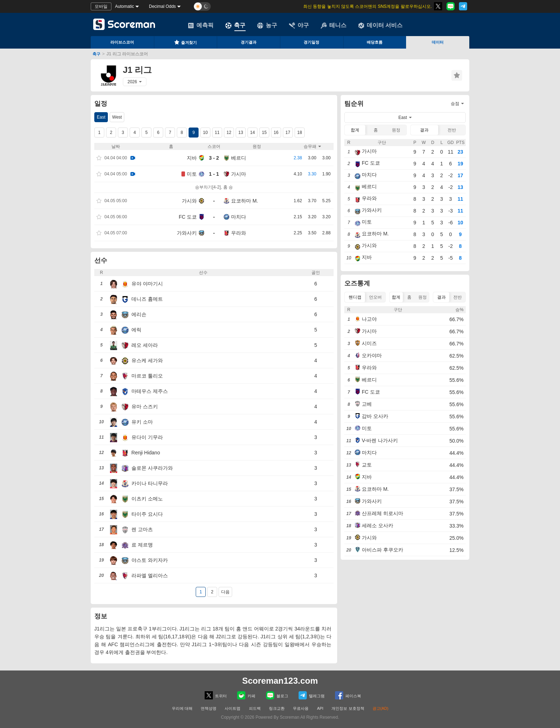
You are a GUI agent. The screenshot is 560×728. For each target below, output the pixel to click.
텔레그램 (312, 695)
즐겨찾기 (185, 42)
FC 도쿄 (188, 217)
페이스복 (348, 695)
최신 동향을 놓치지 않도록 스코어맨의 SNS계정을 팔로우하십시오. (367, 6)
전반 (452, 130)
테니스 (334, 25)
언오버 (375, 297)
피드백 (255, 708)
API (321, 708)
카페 (246, 695)
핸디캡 (355, 297)
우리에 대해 (182, 708)
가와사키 (187, 233)
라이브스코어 (122, 42)
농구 (267, 25)
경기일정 (311, 42)
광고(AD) (381, 708)
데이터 (438, 42)
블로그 (277, 695)
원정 (396, 130)
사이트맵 (232, 708)
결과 (424, 130)
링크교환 (277, 708)
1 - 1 (214, 174)
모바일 (101, 6)
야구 (299, 25)
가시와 (189, 201)
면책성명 (209, 708)
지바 (192, 158)
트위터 (216, 695)
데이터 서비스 (380, 25)
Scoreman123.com (280, 681)
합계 (355, 130)
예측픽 (201, 25)
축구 (235, 25)
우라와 (239, 233)
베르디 (239, 158)
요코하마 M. (244, 201)
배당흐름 (375, 42)
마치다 (239, 217)
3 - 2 (214, 158)
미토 (192, 174)
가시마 (239, 174)
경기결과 (249, 42)
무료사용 (301, 708)
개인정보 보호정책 (348, 708)
